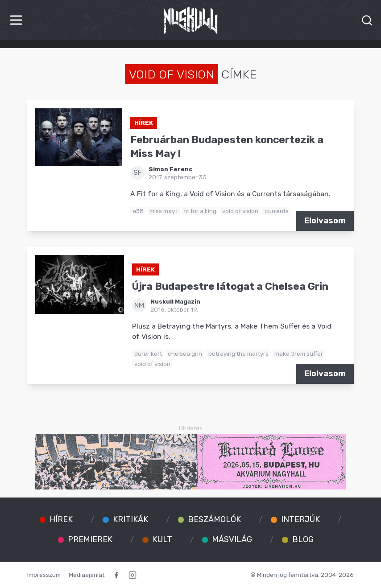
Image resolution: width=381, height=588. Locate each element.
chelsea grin (185, 354)
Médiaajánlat (87, 575)
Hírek (144, 123)
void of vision (240, 211)
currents (277, 211)
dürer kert (148, 354)
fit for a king (200, 211)
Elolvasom (325, 221)
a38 (138, 211)
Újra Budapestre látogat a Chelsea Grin (230, 286)
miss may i (164, 211)
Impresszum (44, 575)
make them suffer (299, 354)
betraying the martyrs (238, 354)
